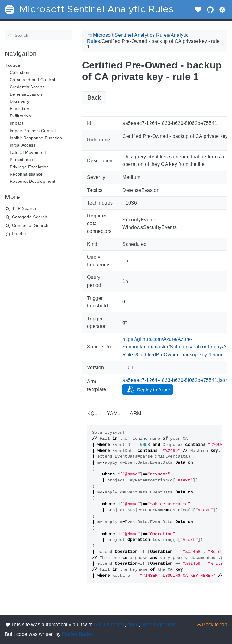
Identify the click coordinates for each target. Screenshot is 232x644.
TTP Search (24, 208)
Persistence (21, 160)
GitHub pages (109, 625)
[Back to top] (212, 625)
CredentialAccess (27, 87)
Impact (16, 123)
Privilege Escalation (29, 167)
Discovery (19, 101)
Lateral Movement (28, 152)
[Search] (39, 35)
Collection (19, 72)
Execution (19, 109)
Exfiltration (20, 116)
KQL (92, 413)
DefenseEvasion (26, 94)
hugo (133, 625)
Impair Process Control (33, 131)
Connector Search (30, 225)
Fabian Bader (77, 634)
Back (94, 97)
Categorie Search (30, 217)
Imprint (19, 234)
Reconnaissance (26, 174)
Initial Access (23, 145)
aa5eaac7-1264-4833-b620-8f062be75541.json (175, 380)
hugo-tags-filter (158, 625)
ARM (135, 413)
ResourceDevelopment (32, 181)
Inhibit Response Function (36, 138)
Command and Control (32, 80)
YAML (114, 413)
